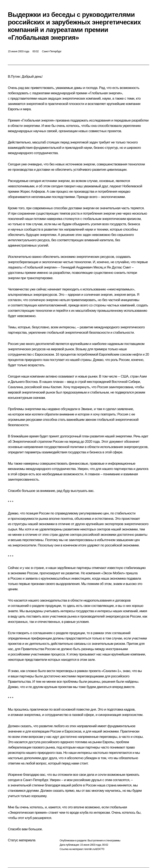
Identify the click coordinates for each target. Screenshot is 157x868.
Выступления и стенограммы (104, 840)
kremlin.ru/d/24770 (94, 849)
